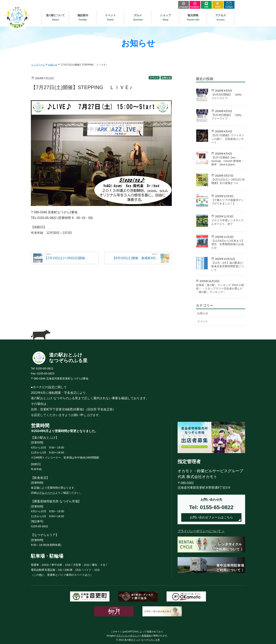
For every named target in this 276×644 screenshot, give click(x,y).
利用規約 (146, 636)
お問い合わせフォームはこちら (211, 517)
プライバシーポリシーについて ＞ (201, 531)
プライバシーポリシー (128, 636)
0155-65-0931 (40, 526)
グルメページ (47, 493)
